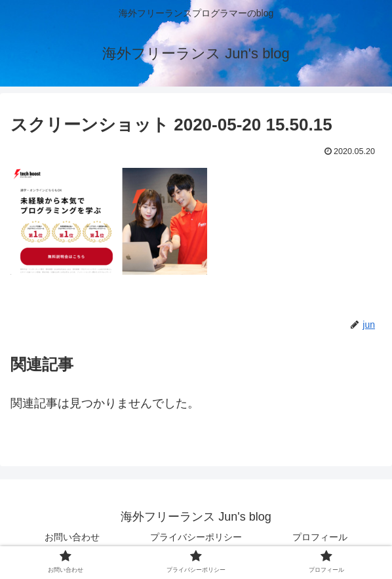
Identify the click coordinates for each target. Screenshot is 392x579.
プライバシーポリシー (196, 537)
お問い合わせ (72, 537)
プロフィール (320, 537)
